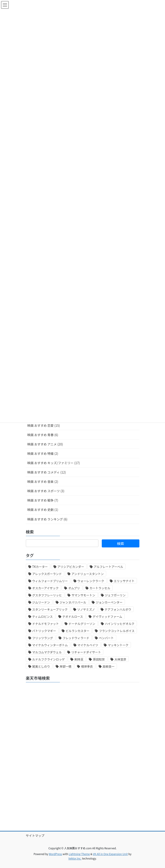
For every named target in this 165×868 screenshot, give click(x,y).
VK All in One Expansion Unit (110, 854)
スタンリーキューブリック (50, 609)
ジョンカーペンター (109, 602)
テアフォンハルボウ (118, 609)
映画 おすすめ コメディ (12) (47, 472)
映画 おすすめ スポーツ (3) (46, 491)
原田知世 (99, 659)
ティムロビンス (43, 617)
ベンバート (106, 638)
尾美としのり (41, 666)
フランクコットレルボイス (117, 631)
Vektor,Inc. (75, 858)
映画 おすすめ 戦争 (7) (43, 500)
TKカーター (40, 567)
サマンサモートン (83, 595)
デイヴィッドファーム (107, 617)
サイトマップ (35, 835)
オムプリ (74, 588)
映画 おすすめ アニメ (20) (45, 444)
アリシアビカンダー (71, 567)
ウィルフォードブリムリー (50, 581)
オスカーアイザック (46, 588)
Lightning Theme (79, 854)
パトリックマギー (44, 631)
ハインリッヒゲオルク (120, 624)
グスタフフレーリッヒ (47, 595)
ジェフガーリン (115, 595)
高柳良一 (109, 666)
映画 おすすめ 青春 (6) (43, 435)
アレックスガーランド (47, 574)
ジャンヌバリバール (73, 602)
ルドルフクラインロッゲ (49, 659)
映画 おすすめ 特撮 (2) (43, 453)
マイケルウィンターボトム (50, 645)
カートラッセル (100, 588)
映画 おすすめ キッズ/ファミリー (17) (54, 463)
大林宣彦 (120, 659)
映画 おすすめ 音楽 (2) (43, 482)
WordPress (55, 854)
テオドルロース (73, 617)
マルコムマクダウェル (47, 652)
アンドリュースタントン (88, 574)
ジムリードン (41, 602)
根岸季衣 (87, 666)
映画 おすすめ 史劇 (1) (43, 510)
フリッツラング (43, 638)
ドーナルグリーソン (82, 624)
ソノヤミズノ (86, 609)
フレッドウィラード (76, 638)
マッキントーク (118, 645)
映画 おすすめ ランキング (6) (47, 519)
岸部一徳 (66, 666)
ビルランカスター (78, 631)
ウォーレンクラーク (91, 581)
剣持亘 (79, 659)
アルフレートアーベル (108, 567)
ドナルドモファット (46, 624)
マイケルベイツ (88, 645)
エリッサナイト (124, 581)
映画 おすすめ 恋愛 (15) (44, 425)
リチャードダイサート (86, 652)
